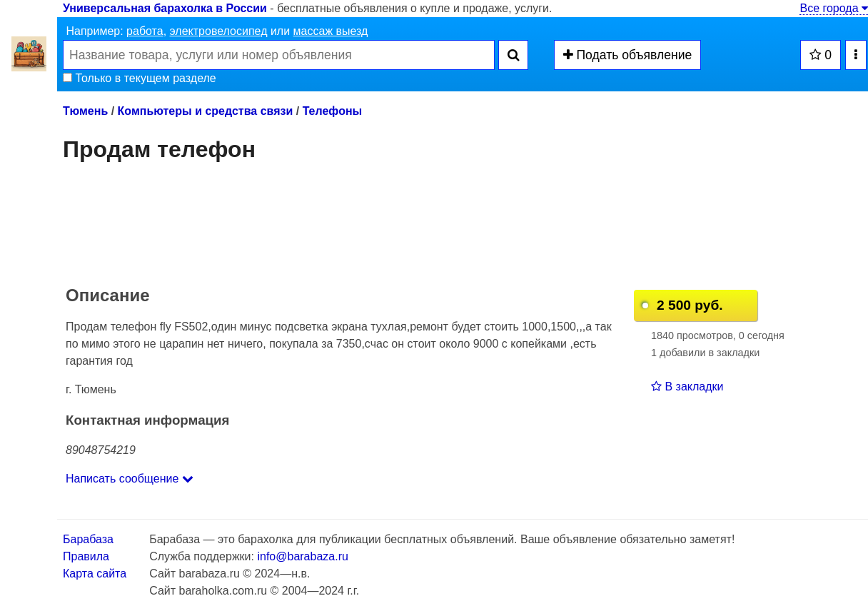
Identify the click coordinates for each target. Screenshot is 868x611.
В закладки (687, 387)
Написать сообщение (130, 479)
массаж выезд (331, 31)
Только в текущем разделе (140, 78)
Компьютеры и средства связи (206, 111)
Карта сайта (95, 574)
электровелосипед (219, 31)
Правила (86, 556)
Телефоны (333, 111)
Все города (834, 8)
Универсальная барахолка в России (165, 8)
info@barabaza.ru (302, 556)
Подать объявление (628, 55)
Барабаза (88, 539)
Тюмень (85, 111)
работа (145, 31)
